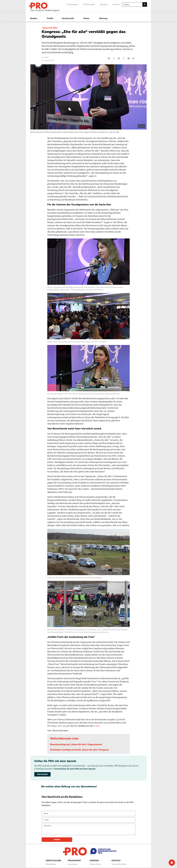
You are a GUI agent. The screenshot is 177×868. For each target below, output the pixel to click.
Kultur (87, 18)
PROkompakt (89, 4)
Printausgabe (72, 4)
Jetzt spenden (42, 774)
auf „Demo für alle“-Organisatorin (76, 744)
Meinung (104, 18)
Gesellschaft (68, 18)
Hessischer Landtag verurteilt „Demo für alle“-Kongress (79, 750)
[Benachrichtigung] (172, 863)
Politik (50, 18)
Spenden (104, 4)
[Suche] (145, 4)
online (97, 726)
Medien (34, 18)
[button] (109, 59)
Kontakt (116, 4)
